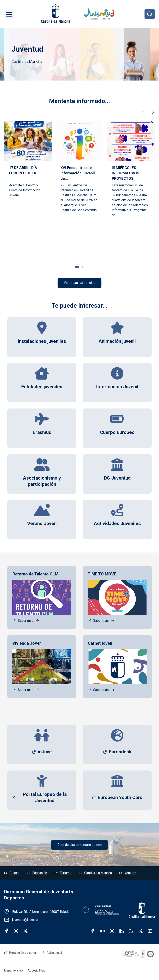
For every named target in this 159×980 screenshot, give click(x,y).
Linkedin (122, 931)
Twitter (25, 931)
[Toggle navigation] (9, 14)
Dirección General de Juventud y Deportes (39, 895)
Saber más (26, 621)
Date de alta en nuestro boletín (79, 845)
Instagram (16, 931)
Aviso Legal (54, 953)
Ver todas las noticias (79, 283)
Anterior (143, 112)
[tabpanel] (28, 188)
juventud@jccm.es (25, 920)
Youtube (130, 873)
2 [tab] (82, 267)
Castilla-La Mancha (98, 873)
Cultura (14, 873)
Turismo (66, 873)
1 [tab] (77, 267)
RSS (131, 931)
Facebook (6, 931)
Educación (40, 873)
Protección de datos (23, 953)
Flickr (102, 931)
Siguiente (152, 112)
